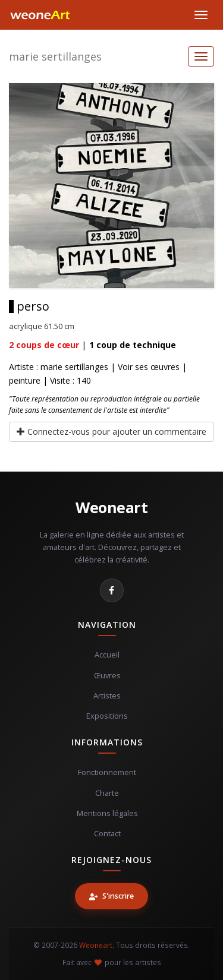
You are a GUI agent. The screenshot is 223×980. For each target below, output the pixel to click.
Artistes (107, 696)
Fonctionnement (107, 772)
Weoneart (111, 507)
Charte (107, 793)
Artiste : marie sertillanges (59, 367)
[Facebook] (112, 590)
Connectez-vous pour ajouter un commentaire (111, 431)
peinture (25, 380)
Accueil (107, 655)
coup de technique (133, 345)
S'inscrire (111, 896)
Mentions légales (107, 813)
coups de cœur (44, 345)
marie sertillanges (55, 56)
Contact (107, 834)
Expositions (107, 716)
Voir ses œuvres (149, 367)
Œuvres (107, 676)
